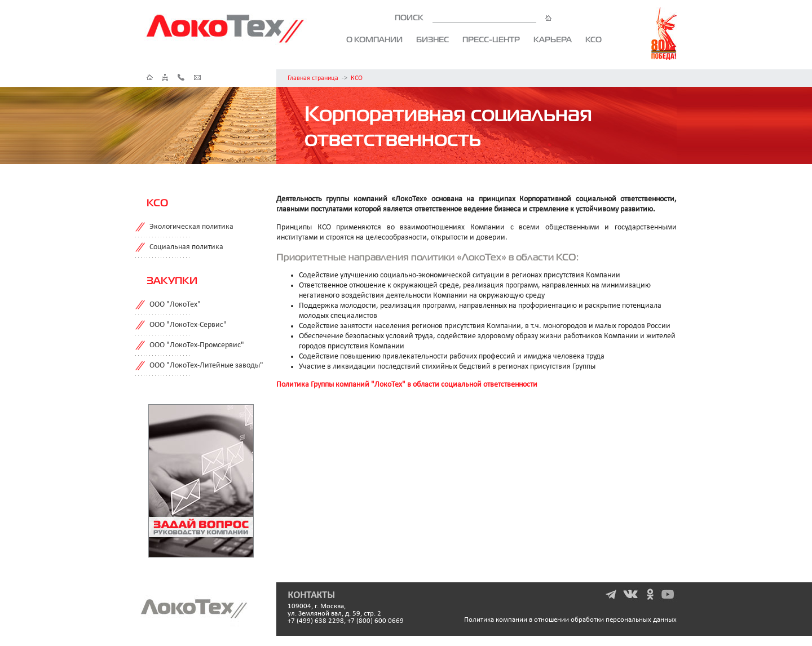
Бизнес (433, 39)
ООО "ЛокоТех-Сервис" (188, 325)
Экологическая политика (191, 227)
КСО (593, 39)
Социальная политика (186, 247)
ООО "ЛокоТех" (175, 305)
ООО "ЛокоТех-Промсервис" (197, 345)
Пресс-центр (491, 39)
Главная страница (313, 78)
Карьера (553, 39)
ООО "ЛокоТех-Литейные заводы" (206, 366)
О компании (374, 39)
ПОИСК (473, 17)
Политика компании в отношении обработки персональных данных (570, 620)
